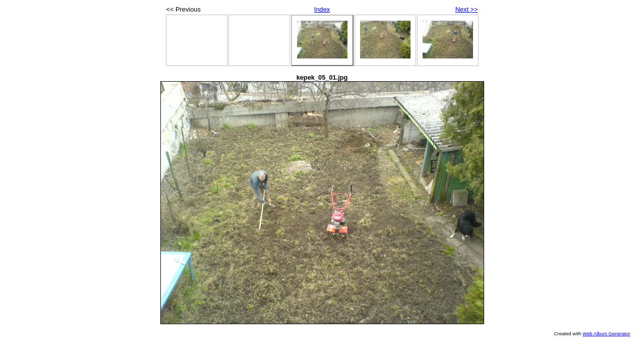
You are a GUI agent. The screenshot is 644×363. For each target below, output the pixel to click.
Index (322, 9)
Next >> (467, 9)
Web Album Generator (606, 334)
